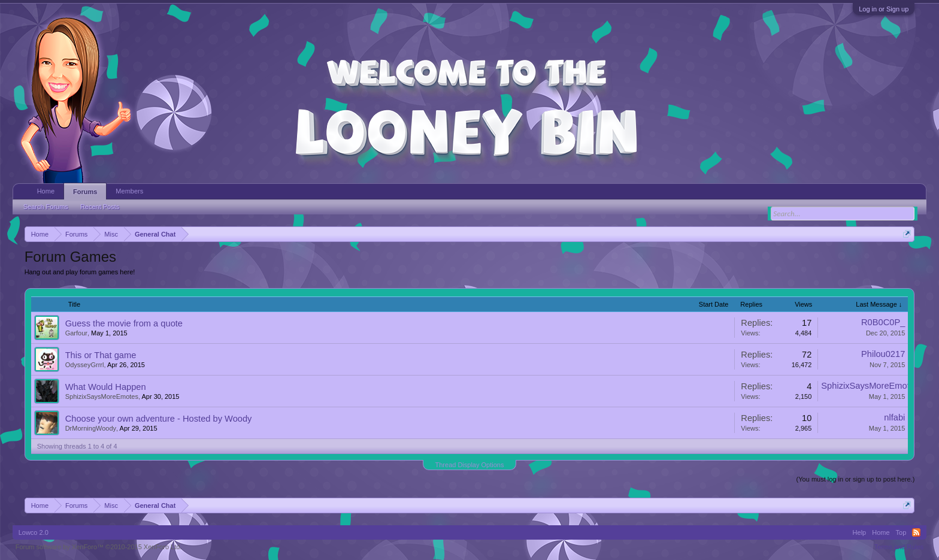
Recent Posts (100, 207)
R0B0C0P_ (883, 322)
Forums (85, 192)
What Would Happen (106, 387)
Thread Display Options (470, 465)
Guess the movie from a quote (124, 323)
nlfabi (894, 417)
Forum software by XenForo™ (99, 547)
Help (860, 532)
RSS (916, 532)
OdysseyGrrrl (85, 365)
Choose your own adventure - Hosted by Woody (159, 419)
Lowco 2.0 (34, 532)
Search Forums (46, 207)
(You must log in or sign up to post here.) (856, 479)
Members (129, 191)
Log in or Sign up (884, 9)
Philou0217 (883, 354)
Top (901, 532)
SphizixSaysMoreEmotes (102, 396)
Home (46, 191)
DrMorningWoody (91, 428)
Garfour (76, 333)
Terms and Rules (899, 547)
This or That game (101, 355)
